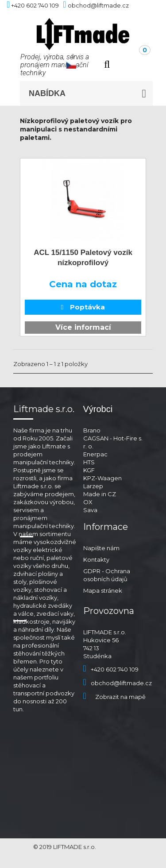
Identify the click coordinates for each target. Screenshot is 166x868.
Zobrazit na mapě (114, 697)
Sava (90, 510)
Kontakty (96, 559)
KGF (89, 470)
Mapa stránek (103, 590)
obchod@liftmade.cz (118, 683)
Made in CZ (100, 494)
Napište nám (101, 548)
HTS (89, 462)
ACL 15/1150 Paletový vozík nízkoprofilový (83, 258)
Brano (92, 430)
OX (88, 502)
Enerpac (95, 454)
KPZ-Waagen (102, 478)
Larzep (93, 486)
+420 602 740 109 (111, 669)
